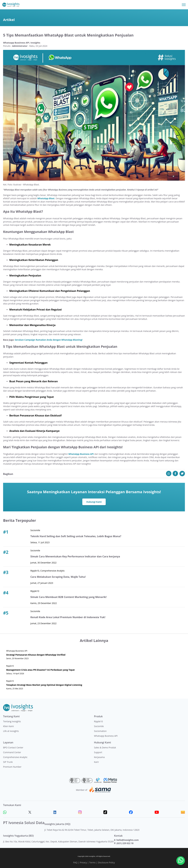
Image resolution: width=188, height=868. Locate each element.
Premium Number (12, 767)
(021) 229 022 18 (125, 843)
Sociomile (99, 726)
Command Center (12, 752)
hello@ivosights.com (128, 840)
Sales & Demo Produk (105, 747)
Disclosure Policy (106, 862)
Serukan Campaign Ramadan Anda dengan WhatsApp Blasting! (49, 340)
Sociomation (100, 731)
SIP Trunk (8, 762)
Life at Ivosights (11, 731)
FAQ (75, 862)
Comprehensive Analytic (15, 757)
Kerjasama (99, 757)
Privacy (83, 862)
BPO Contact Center (13, 747)
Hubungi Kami (94, 502)
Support (98, 752)
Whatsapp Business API (106, 736)
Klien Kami (8, 726)
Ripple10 (99, 721)
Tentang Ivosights (12, 721)
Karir (96, 762)
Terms (92, 862)
